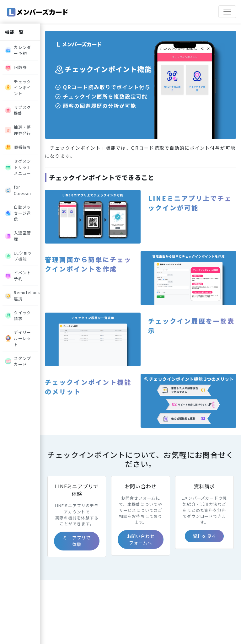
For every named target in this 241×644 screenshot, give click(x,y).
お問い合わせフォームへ (141, 539)
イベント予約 (18, 276)
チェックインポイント (18, 87)
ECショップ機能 (19, 256)
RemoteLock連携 (21, 295)
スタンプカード (18, 361)
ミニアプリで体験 (77, 541)
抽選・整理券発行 (18, 130)
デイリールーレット (18, 338)
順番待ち (18, 147)
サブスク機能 (18, 110)
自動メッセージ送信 (18, 213)
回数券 (16, 67)
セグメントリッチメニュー (18, 167)
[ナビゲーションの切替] (227, 12)
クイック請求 (18, 315)
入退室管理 (18, 236)
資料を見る (204, 536)
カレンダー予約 (18, 50)
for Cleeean (18, 190)
